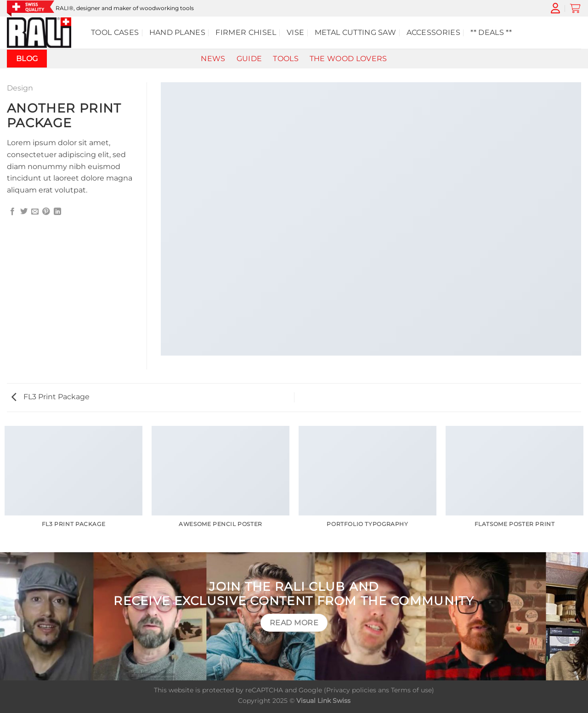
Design (20, 88)
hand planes (178, 32)
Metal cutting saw (355, 32)
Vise (295, 32)
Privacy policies (351, 690)
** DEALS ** (491, 32)
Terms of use (411, 690)
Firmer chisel (246, 32)
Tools (286, 59)
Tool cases (115, 32)
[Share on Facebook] (12, 212)
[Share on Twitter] (24, 212)
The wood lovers (348, 59)
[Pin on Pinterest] (46, 212)
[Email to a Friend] (35, 212)
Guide (249, 59)
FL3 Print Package (51, 397)
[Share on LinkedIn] (57, 212)
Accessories (434, 32)
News (213, 59)
